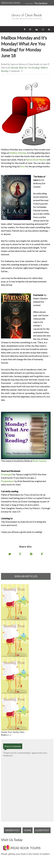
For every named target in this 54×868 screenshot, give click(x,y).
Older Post (42, 830)
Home (28, 830)
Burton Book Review (36, 160)
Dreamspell (7, 474)
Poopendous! (7, 481)
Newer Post (13, 830)
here (23, 166)
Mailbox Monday (18, 153)
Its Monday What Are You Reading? (24, 68)
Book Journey (39, 461)
